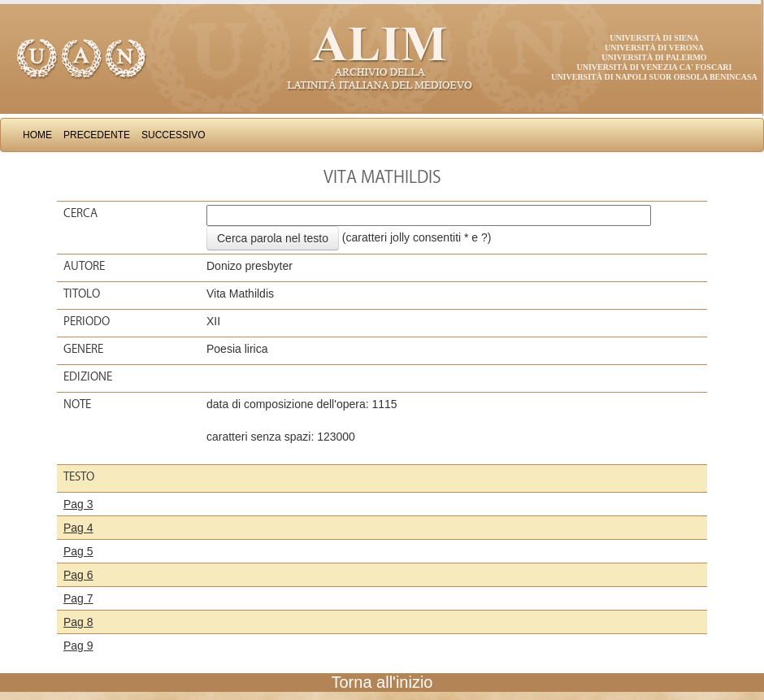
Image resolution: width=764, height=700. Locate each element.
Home (37, 135)
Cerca (80, 213)
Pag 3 (78, 504)
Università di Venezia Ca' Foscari (655, 67)
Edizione (88, 376)
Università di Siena (654, 38)
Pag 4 (78, 528)
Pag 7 (78, 598)
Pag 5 (78, 551)
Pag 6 (78, 575)
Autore (84, 266)
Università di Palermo (654, 57)
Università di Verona (654, 48)
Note (77, 404)
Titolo (82, 293)
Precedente (97, 135)
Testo (79, 476)
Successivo (174, 135)
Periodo (87, 321)
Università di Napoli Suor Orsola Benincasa (654, 77)
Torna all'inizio (382, 682)
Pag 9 (78, 646)
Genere (83, 349)
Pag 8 (78, 622)
